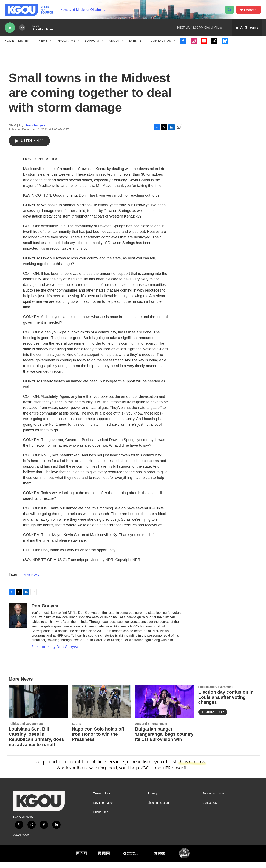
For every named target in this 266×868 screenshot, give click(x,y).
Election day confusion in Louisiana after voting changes (226, 704)
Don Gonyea (35, 132)
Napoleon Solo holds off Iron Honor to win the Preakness (98, 741)
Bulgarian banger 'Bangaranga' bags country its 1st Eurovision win (164, 741)
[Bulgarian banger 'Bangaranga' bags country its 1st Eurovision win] (165, 708)
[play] (10, 30)
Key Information (103, 809)
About (114, 43)
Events (135, 43)
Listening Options (159, 809)
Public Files (101, 819)
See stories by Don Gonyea (55, 653)
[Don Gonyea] (18, 622)
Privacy (153, 800)
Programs (66, 43)
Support (92, 43)
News (43, 43)
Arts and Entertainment (151, 730)
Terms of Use (102, 800)
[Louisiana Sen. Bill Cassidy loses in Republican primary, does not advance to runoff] (38, 708)
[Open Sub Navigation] (33, 43)
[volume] (22, 30)
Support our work (213, 800)
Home (9, 43)
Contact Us (161, 43)
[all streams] (247, 30)
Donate (251, 11)
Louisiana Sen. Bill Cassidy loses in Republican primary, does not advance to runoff (36, 743)
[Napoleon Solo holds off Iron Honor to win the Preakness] (101, 708)
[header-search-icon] (230, 11)
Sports (77, 730)
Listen (24, 43)
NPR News (31, 581)
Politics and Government (26, 730)
